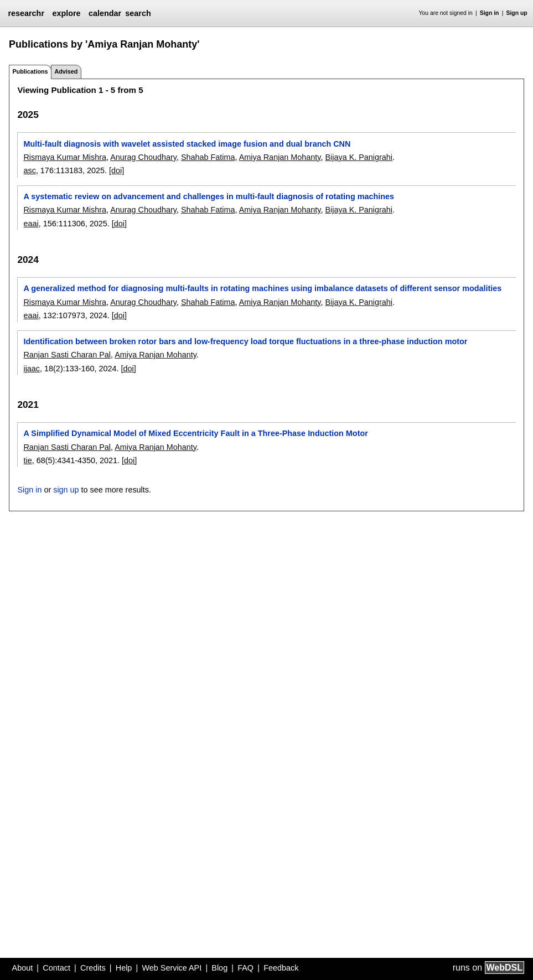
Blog (219, 968)
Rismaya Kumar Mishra (65, 157)
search (138, 13)
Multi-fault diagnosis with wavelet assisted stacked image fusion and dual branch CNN (187, 144)
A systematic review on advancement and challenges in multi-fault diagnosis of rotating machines (209, 196)
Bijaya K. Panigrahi (359, 157)
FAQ (245, 968)
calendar (105, 13)
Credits (93, 968)
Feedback (281, 968)
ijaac (32, 369)
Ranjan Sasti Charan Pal (67, 355)
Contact (56, 968)
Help (124, 968)
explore (66, 13)
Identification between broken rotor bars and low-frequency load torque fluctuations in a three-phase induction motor (245, 341)
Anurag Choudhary (143, 157)
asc (29, 170)
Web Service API (172, 968)
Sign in (490, 13)
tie (27, 460)
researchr (26, 13)
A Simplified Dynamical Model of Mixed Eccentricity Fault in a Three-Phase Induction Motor (195, 433)
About (23, 968)
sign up (66, 490)
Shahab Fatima (208, 157)
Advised (66, 71)
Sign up (517, 13)
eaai (31, 224)
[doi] (117, 170)
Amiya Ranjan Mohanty (280, 157)
